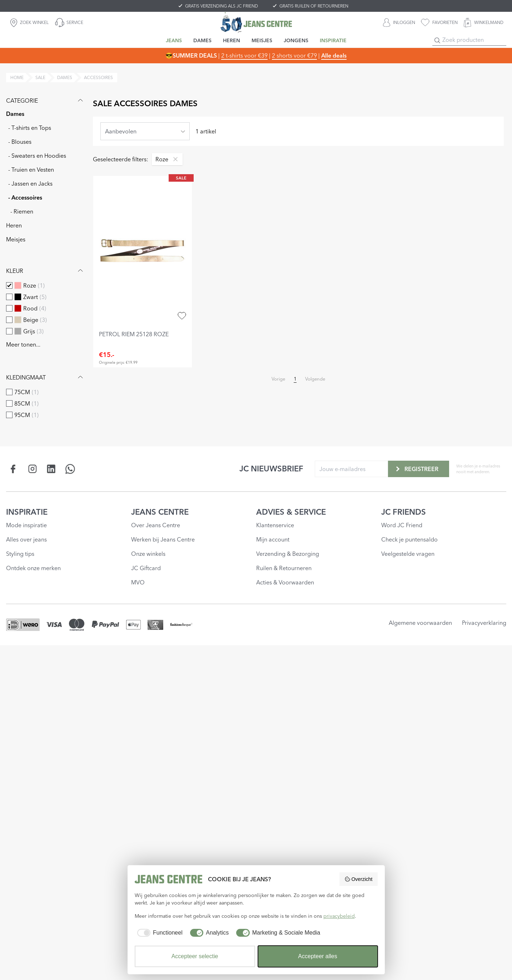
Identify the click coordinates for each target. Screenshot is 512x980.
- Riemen (22, 211)
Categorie (45, 101)
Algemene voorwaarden (420, 623)
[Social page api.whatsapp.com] (70, 469)
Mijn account (273, 539)
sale (40, 77)
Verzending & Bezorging (288, 554)
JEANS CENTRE (160, 512)
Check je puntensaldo (409, 539)
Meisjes (16, 239)
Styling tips (20, 554)
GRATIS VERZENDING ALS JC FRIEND (222, 6)
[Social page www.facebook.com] (13, 469)
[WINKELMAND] (483, 23)
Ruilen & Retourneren (284, 568)
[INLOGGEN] (399, 23)
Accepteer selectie (195, 956)
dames (65, 77)
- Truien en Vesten (31, 170)
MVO (138, 582)
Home (17, 77)
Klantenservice (275, 525)
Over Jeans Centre (156, 525)
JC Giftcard (146, 568)
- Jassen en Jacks (30, 183)
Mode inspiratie (26, 525)
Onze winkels (148, 554)
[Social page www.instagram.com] (32, 469)
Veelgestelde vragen (408, 554)
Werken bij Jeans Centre (163, 539)
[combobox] (145, 131)
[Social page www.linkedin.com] (51, 469)
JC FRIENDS (404, 512)
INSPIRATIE (27, 512)
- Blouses (20, 142)
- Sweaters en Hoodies (37, 156)
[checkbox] (9, 285)
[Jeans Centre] (256, 22)
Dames (15, 114)
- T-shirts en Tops (30, 128)
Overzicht (359, 879)
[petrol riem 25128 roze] (143, 251)
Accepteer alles (317, 956)
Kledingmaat (45, 377)
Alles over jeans (26, 539)
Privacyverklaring (484, 623)
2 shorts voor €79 (294, 55)
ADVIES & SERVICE (291, 512)
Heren (14, 225)
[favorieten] (439, 23)
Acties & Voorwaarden (285, 582)
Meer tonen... (23, 344)
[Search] (437, 40)
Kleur (45, 271)
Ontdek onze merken (33, 568)
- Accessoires (25, 197)
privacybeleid (339, 916)
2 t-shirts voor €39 (244, 55)
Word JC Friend (402, 525)
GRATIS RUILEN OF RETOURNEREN (314, 6)
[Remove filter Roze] (174, 159)
